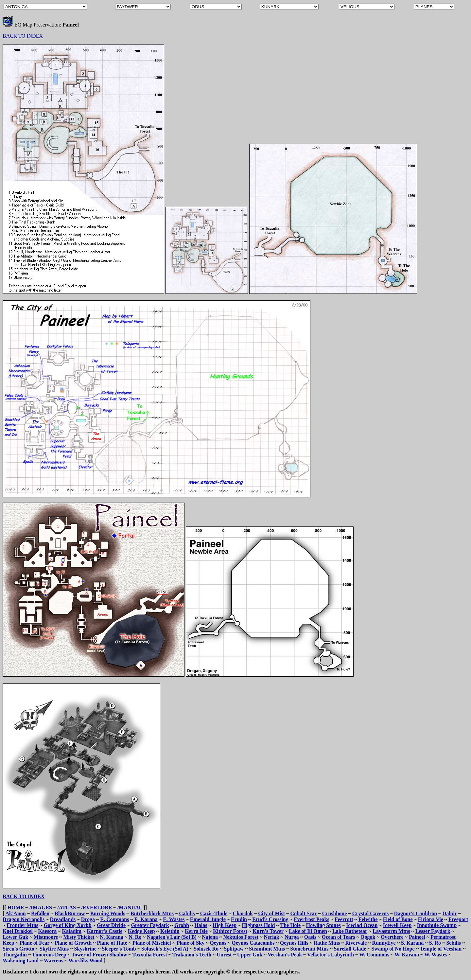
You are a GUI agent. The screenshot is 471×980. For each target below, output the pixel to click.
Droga (88, 919)
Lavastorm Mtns (391, 931)
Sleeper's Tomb (119, 949)
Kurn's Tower (268, 931)
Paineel (417, 937)
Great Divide (111, 925)
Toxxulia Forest (150, 955)
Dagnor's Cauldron (416, 913)
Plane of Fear (35, 943)
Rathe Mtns (327, 943)
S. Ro (435, 943)
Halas (201, 925)
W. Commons (374, 955)
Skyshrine (85, 949)
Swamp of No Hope (393, 949)
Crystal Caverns (371, 913)
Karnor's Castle (105, 931)
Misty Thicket (79, 937)
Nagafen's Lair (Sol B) (172, 937)
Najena (210, 937)
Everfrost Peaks (312, 919)
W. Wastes (436, 955)
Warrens (53, 961)
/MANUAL (130, 908)
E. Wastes (174, 919)
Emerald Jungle (208, 919)
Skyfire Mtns (54, 949)
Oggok (368, 937)
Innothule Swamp (437, 925)
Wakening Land (21, 961)
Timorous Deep (49, 955)
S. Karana (412, 943)
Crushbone (335, 913)
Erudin (239, 919)
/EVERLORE (96, 908)
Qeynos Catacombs (253, 943)
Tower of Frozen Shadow (99, 955)
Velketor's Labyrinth (331, 955)
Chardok (243, 913)
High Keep (225, 925)
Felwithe (368, 919)
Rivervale (356, 943)
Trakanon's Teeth (192, 955)
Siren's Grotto (18, 949)
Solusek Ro (206, 949)
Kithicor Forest (230, 931)
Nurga (292, 937)
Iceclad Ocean (362, 925)
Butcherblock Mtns (152, 913)
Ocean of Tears (338, 937)
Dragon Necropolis (24, 919)
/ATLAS (67, 908)
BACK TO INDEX (23, 36)
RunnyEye (384, 943)
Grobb (182, 925)
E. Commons (114, 919)
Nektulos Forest (241, 937)
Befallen (40, 913)
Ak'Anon (15, 913)
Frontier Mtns (22, 925)
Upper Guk (250, 955)
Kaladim (72, 931)
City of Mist (271, 913)
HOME (16, 908)
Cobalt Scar (303, 913)
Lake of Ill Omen (308, 931)
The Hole (291, 925)
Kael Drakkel (18, 931)
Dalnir (450, 913)
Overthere (392, 937)
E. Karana (146, 919)
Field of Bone (398, 919)
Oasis (310, 937)
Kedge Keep (141, 931)
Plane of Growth (73, 943)
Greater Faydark (150, 925)
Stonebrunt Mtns (309, 949)
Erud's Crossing (270, 919)
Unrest (224, 955)
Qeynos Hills (294, 943)
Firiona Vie (431, 919)
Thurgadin (15, 955)
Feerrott (344, 919)
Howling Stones (323, 925)
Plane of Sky (191, 943)
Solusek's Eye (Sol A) (165, 949)
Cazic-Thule (214, 913)
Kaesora (47, 931)
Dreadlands (63, 919)
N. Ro (135, 937)
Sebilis (453, 943)
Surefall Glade (350, 949)
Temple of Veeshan (441, 949)
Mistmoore (46, 937)
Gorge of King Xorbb (67, 925)
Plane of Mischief (152, 943)
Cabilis (187, 913)
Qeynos (218, 943)
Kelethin (170, 931)
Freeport (458, 919)
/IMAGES (41, 908)
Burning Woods (108, 913)
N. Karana (112, 937)
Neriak (271, 937)
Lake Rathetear (350, 931)
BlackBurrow (70, 913)
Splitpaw (234, 949)
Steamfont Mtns (267, 949)
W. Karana (407, 955)
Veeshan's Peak (285, 955)
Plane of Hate (112, 943)
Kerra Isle (196, 931)
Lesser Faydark (433, 931)
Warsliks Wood (85, 961)
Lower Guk (15, 937)
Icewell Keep (397, 925)
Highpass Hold (259, 925)
